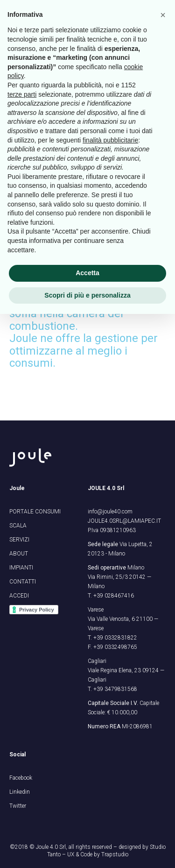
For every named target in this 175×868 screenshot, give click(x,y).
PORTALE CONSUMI (35, 512)
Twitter (18, 806)
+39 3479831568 (115, 689)
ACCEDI (19, 596)
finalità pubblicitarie (110, 140)
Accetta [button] (87, 273)
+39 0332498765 (115, 647)
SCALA (18, 526)
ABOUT (19, 554)
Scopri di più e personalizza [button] (87, 295)
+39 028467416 (114, 596)
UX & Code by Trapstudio (98, 854)
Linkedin (20, 792)
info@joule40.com (110, 512)
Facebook (21, 778)
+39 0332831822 (115, 638)
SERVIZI (19, 540)
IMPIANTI (21, 568)
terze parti (22, 94)
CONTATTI (23, 582)
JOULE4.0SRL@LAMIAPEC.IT (124, 521)
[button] (163, 15)
